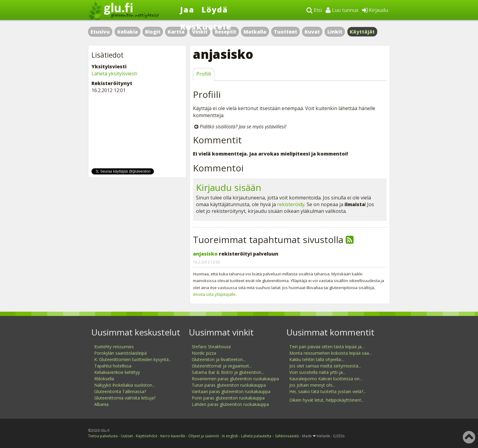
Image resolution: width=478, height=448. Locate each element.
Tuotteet (285, 32)
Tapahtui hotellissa (113, 366)
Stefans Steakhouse (211, 347)
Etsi (314, 10)
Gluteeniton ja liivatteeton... (219, 359)
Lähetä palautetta (256, 436)
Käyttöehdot (147, 436)
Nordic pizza (204, 353)
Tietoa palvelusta (103, 436)
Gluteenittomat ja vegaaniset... (222, 366)
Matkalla (255, 32)
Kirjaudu (375, 10)
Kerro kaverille (173, 436)
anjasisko (205, 254)
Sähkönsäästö (287, 436)
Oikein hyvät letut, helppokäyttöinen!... (326, 400)
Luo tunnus (342, 10)
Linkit (335, 32)
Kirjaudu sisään (229, 187)
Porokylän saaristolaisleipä (120, 353)
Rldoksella (104, 379)
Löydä (215, 9)
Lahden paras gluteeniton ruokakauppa (230, 404)
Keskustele (206, 27)
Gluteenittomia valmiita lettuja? (125, 398)
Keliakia (128, 32)
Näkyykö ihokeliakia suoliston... (125, 385)
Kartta (176, 32)
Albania (101, 404)
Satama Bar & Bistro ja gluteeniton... (228, 372)
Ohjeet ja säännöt (204, 436)
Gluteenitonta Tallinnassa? (120, 391)
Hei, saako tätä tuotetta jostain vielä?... (328, 391)
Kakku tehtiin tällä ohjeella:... (317, 359)
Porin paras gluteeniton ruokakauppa (228, 398)
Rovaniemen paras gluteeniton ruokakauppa (235, 379)
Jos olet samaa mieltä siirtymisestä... (325, 366)
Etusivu (100, 32)
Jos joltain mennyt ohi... (312, 385)
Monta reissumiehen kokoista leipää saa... (330, 353)
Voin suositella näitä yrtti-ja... (317, 372)
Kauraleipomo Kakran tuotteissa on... (326, 379)
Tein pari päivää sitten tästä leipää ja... (327, 347)
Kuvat (312, 32)
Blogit (153, 32)
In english (230, 436)
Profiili (204, 74)
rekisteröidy (291, 204)
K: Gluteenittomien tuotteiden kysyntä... (133, 359)
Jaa (187, 9)
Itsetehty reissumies (114, 347)
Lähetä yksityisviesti (114, 73)
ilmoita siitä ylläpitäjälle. (215, 294)
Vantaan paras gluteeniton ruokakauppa (231, 391)
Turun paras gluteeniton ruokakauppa (229, 385)
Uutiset (127, 436)
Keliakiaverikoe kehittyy (117, 372)
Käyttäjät (362, 32)
